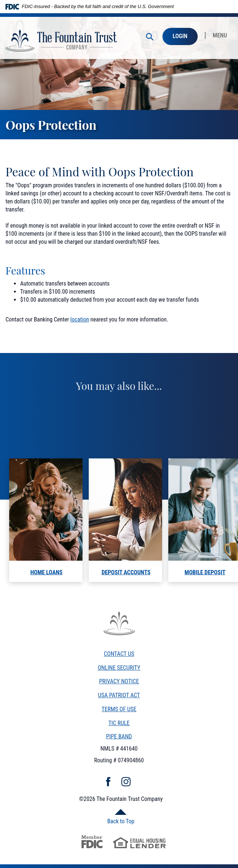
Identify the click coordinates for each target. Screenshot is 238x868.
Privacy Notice (119, 685)
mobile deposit (205, 582)
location (80, 319)
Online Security (119, 672)
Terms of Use (119, 713)
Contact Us (119, 658)
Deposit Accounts (126, 582)
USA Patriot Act (119, 699)
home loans (47, 582)
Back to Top (121, 821)
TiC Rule (119, 727)
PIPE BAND (119, 738)
